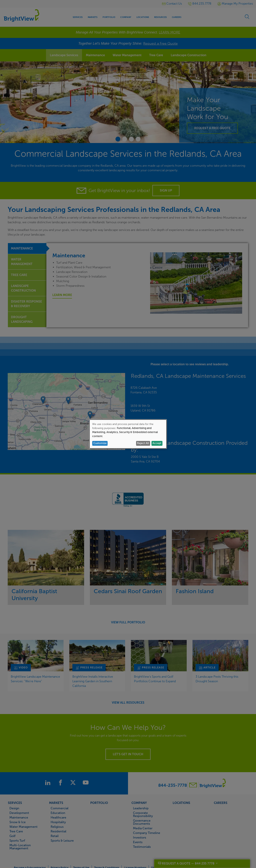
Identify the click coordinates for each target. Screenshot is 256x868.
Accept (157, 443)
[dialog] (128, 434)
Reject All (143, 443)
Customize (100, 443)
